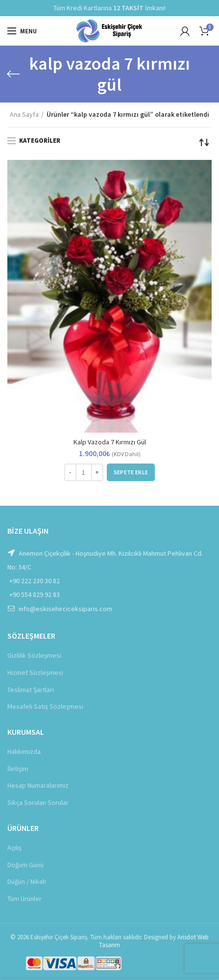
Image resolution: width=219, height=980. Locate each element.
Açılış (14, 848)
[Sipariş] (204, 142)
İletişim (18, 769)
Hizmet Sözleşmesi (35, 672)
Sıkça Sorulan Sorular (38, 802)
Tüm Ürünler (24, 899)
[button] (131, 472)
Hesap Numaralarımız (38, 785)
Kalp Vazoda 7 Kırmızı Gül (110, 442)
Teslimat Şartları (31, 690)
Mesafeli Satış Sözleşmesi (45, 706)
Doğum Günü (25, 865)
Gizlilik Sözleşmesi (34, 655)
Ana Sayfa (24, 114)
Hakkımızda (24, 751)
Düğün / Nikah (27, 881)
